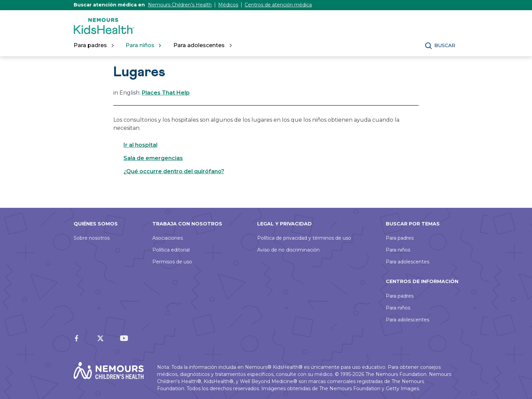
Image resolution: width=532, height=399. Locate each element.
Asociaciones (168, 238)
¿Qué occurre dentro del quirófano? (174, 171)
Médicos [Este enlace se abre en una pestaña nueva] (228, 5)
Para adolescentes (407, 262)
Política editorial (171, 250)
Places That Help (166, 93)
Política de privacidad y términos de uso (304, 238)
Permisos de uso (172, 262)
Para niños (398, 250)
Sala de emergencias (153, 158)
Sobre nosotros (92, 238)
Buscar (445, 45)
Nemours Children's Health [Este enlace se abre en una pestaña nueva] (180, 5)
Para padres (400, 238)
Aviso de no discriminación (288, 250)
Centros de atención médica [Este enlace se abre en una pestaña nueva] (278, 5)
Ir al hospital (140, 145)
